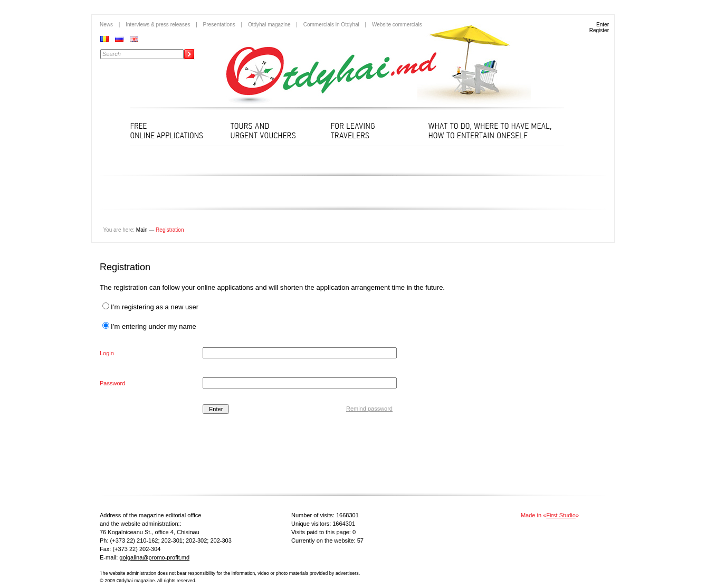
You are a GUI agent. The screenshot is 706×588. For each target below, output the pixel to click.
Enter (603, 25)
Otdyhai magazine (269, 25)
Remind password (369, 409)
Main (142, 230)
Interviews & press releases (158, 25)
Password (112, 383)
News (106, 25)
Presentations (219, 25)
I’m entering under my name (149, 326)
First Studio (561, 515)
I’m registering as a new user (150, 307)
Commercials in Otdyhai (331, 25)
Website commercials (397, 25)
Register (599, 30)
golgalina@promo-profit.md (154, 557)
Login (107, 353)
